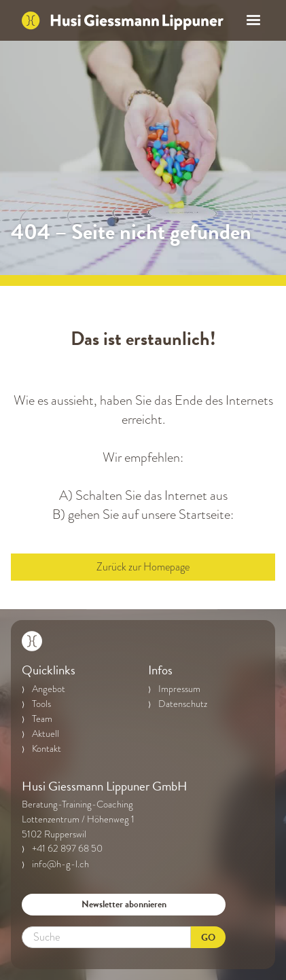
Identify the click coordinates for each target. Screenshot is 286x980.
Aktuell (46, 733)
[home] (123, 20)
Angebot (49, 689)
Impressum (179, 689)
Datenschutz (183, 704)
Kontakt (47, 748)
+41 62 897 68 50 (67, 848)
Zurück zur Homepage (143, 567)
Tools (41, 704)
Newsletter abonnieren (124, 904)
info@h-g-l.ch (60, 864)
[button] (249, 20)
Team (42, 719)
